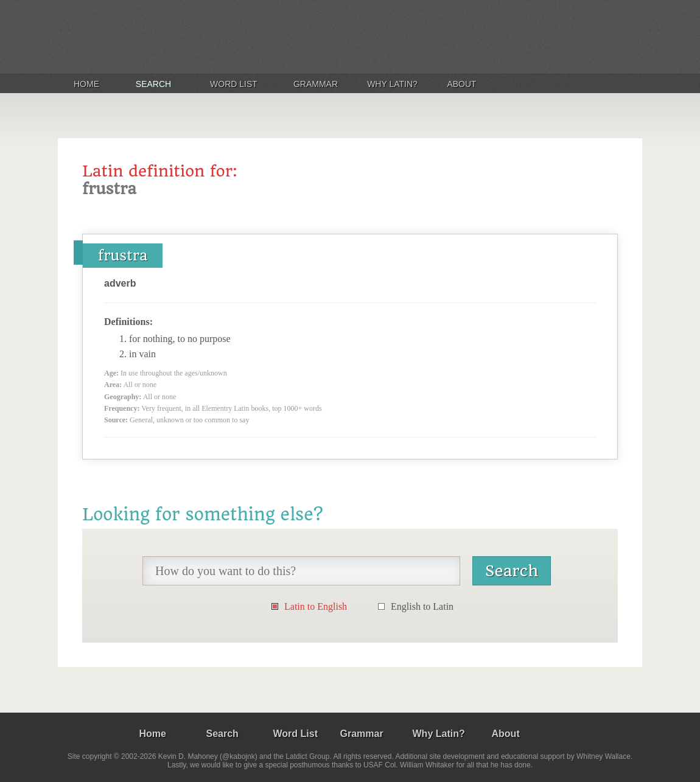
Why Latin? (392, 84)
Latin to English (316, 606)
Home (86, 84)
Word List (234, 84)
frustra (123, 256)
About (461, 84)
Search (153, 84)
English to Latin (422, 606)
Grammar (316, 84)
